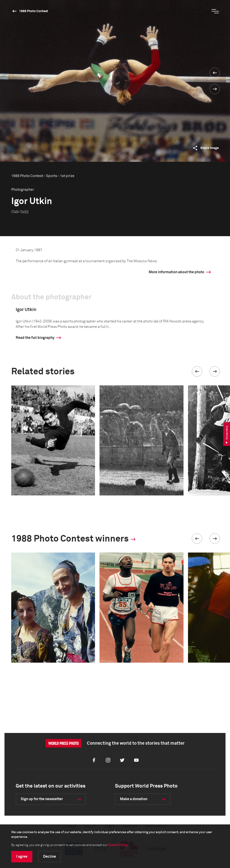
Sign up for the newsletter (42, 799)
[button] (197, 371)
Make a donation (134, 799)
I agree (22, 857)
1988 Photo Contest (34, 11)
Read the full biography (35, 338)
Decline (50, 857)
